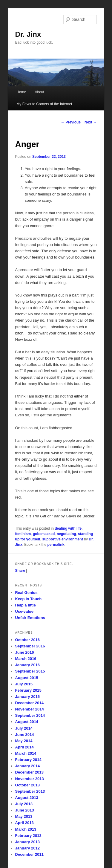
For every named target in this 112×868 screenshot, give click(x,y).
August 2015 (27, 678)
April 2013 (24, 823)
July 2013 (24, 804)
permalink (56, 545)
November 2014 (30, 709)
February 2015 (28, 690)
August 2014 (27, 722)
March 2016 (26, 659)
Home (21, 92)
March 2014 (26, 753)
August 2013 (27, 798)
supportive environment (63, 539)
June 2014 (25, 735)
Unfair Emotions (30, 618)
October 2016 (27, 640)
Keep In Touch (29, 599)
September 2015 (30, 671)
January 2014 (27, 766)
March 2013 (26, 829)
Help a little (26, 605)
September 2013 (30, 791)
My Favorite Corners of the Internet (44, 104)
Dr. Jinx (28, 34)
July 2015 (24, 684)
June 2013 (25, 810)
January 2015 (27, 697)
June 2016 (25, 652)
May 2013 (24, 816)
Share (20, 571)
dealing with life (68, 528)
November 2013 (30, 779)
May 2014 (24, 741)
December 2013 (29, 772)
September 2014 (30, 715)
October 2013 (27, 785)
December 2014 (29, 703)
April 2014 (24, 747)
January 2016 (27, 665)
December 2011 (29, 854)
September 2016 (30, 646)
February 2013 (28, 836)
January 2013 (27, 842)
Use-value (24, 611)
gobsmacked (44, 534)
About (39, 92)
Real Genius (26, 593)
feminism (23, 534)
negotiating (66, 534)
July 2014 (24, 728)
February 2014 (28, 760)
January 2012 (27, 848)
